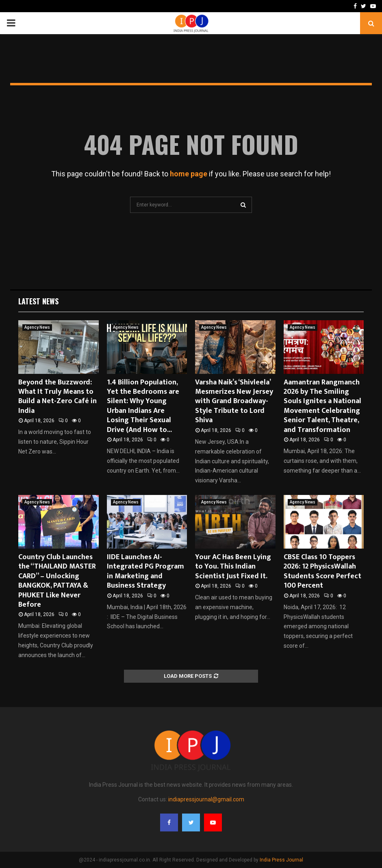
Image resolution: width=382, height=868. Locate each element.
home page (189, 174)
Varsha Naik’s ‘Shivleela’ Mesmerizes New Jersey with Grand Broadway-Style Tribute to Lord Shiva (234, 401)
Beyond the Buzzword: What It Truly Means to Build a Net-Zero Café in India (58, 397)
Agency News (37, 327)
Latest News (38, 301)
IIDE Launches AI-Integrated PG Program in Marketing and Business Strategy (145, 571)
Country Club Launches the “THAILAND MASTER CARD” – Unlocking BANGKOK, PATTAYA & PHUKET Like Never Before (57, 581)
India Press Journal (281, 860)
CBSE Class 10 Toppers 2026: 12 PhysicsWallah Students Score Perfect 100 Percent (322, 571)
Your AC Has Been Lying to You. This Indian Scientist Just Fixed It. (233, 567)
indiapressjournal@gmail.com (206, 799)
